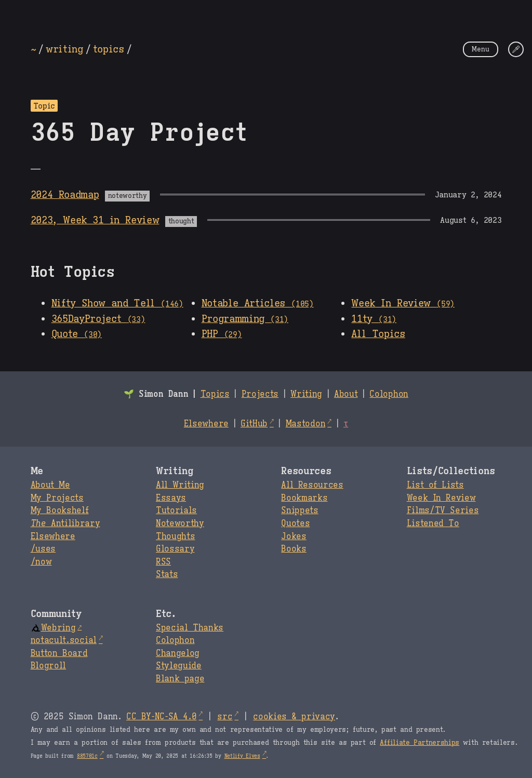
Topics (215, 394)
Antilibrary (65, 524)
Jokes (294, 536)
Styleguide (179, 666)
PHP (222, 333)
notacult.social (64, 640)
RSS (163, 562)
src (225, 717)
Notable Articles (258, 303)
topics (109, 49)
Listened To (433, 524)
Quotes (295, 524)
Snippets (300, 511)
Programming (245, 318)
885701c (87, 756)
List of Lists (435, 485)
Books (294, 549)
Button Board (59, 653)
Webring (53, 628)
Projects (260, 394)
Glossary (175, 549)
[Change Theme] (516, 49)
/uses (43, 549)
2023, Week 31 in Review (95, 220)
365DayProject (98, 318)
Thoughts (175, 536)
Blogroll (48, 666)
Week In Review (403, 303)
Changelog (178, 653)
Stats (167, 574)
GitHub (254, 424)
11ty (374, 318)
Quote (77, 333)
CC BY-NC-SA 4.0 (161, 717)
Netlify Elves (242, 756)
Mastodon (305, 424)
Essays (171, 498)
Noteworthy (180, 524)
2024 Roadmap (65, 194)
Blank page (180, 679)
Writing (306, 394)
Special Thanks (190, 628)
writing (64, 49)
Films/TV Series (443, 511)
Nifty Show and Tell (117, 303)
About (346, 394)
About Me (50, 485)
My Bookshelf (60, 511)
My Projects (57, 498)
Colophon (389, 394)
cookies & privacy (294, 717)
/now (41, 562)
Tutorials (176, 511)
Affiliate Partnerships (420, 743)
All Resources (312, 485)
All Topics (378, 333)
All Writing (180, 485)
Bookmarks (304, 498)
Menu (481, 49)
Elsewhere (206, 424)
